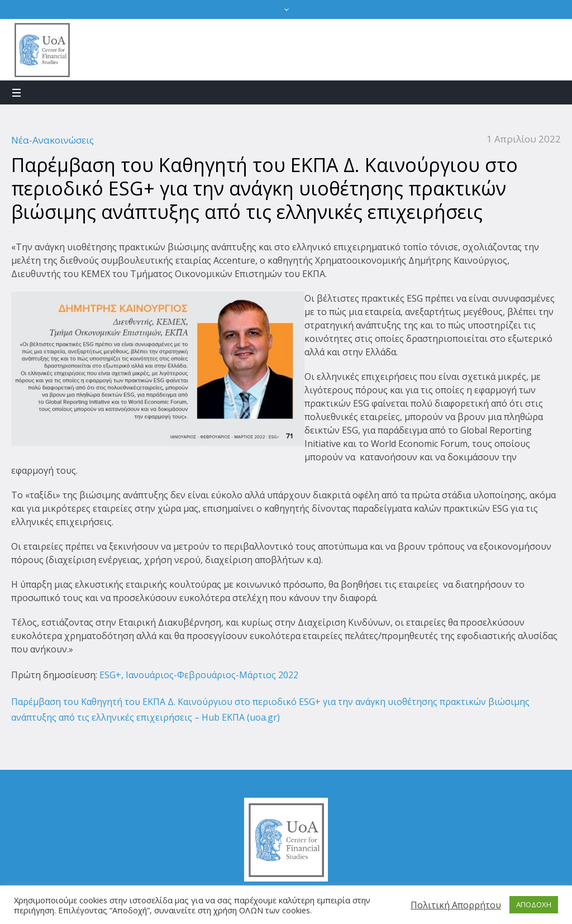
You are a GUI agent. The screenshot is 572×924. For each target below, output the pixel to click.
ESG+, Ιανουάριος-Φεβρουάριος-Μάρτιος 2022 (198, 675)
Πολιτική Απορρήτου (456, 905)
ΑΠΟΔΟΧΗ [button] (534, 904)
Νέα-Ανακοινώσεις (53, 140)
